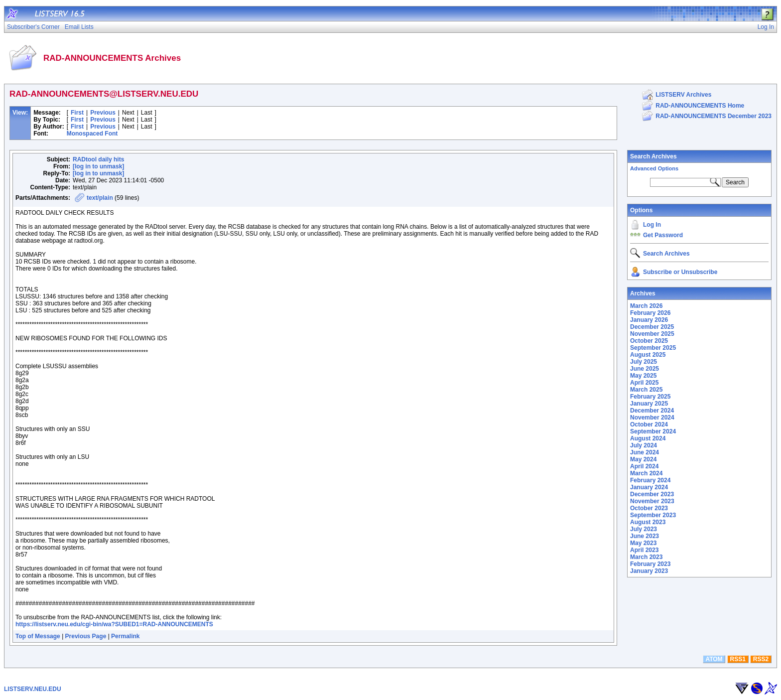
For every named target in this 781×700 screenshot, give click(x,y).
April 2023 (644, 550)
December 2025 (652, 327)
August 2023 (648, 522)
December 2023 (652, 494)
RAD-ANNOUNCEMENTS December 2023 (714, 116)
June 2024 (645, 452)
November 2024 (652, 418)
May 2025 (643, 376)
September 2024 (653, 431)
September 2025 (653, 348)
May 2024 (643, 459)
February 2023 (650, 564)
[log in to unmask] (98, 166)
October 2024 (649, 424)
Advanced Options (654, 168)
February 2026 (650, 313)
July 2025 (644, 362)
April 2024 (644, 466)
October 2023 (649, 508)
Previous (103, 113)
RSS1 (738, 659)
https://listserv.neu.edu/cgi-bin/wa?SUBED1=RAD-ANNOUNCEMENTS (114, 624)
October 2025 (649, 341)
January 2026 (649, 320)
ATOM (714, 659)
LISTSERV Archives (683, 95)
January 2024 (649, 487)
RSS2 (761, 659)
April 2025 (644, 383)
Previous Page (86, 636)
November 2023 (652, 501)
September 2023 (653, 515)
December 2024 (652, 411)
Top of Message (38, 636)
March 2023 (646, 557)
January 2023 (649, 571)
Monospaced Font (92, 134)
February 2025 (650, 397)
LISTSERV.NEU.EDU (33, 689)
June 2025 (645, 369)
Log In (652, 225)
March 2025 (646, 390)
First (77, 113)
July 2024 (644, 445)
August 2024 (648, 438)
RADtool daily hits (98, 159)
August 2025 (648, 355)
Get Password (663, 235)
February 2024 (650, 480)
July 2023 (644, 529)
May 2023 (643, 543)
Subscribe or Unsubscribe (680, 272)
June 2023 (645, 536)
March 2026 (646, 306)
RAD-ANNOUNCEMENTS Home (700, 106)
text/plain (100, 198)
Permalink (125, 636)
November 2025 (652, 334)
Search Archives (653, 156)
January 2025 (649, 404)
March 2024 (646, 473)
